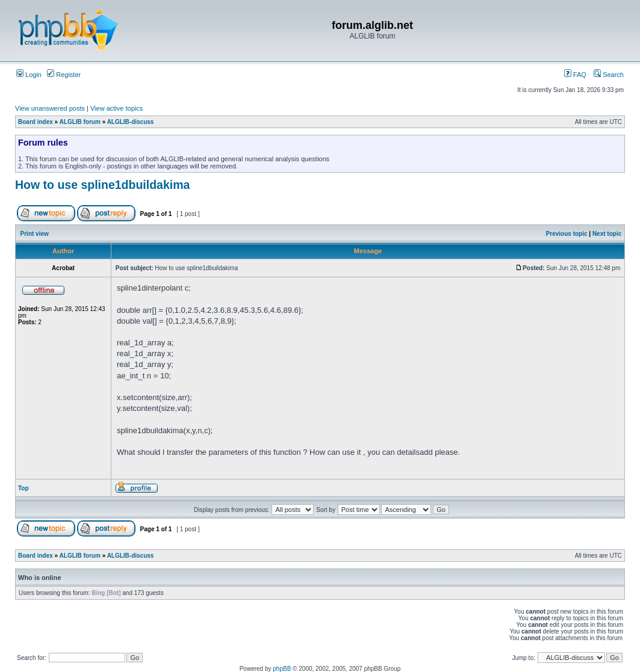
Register (64, 75)
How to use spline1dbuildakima (102, 185)
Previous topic (567, 234)
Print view (35, 234)
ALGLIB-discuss (131, 122)
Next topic (607, 234)
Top (23, 488)
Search (609, 75)
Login (29, 75)
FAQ (575, 75)
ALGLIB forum (80, 122)
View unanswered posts (50, 108)
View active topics (117, 108)
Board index (36, 122)
